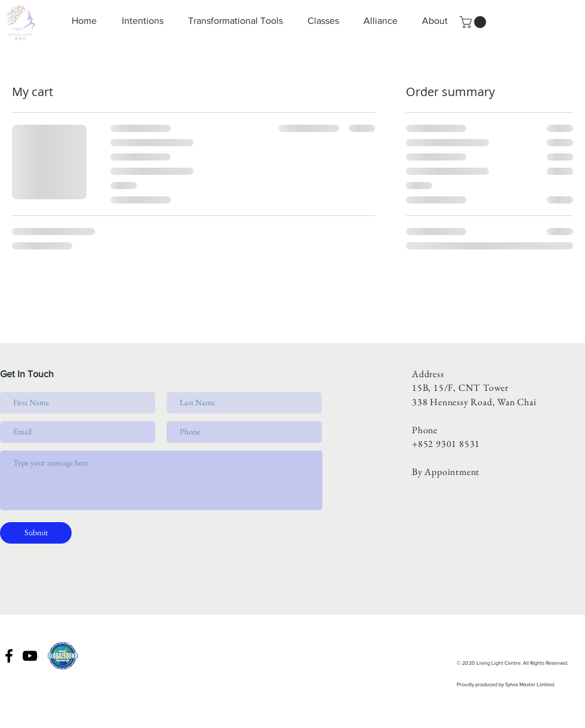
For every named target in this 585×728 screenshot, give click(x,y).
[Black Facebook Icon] (9, 656)
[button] (474, 22)
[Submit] (36, 533)
